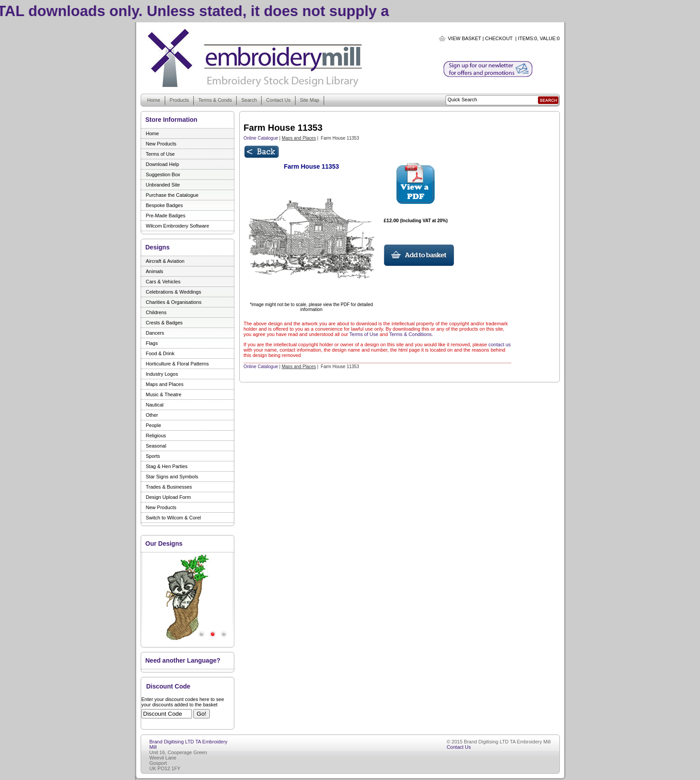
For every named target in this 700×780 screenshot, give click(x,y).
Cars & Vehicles (163, 282)
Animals (155, 271)
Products (179, 100)
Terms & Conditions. (411, 334)
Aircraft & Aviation (165, 261)
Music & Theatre (164, 394)
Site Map (310, 100)
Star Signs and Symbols (172, 477)
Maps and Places (165, 384)
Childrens (156, 312)
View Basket (464, 38)
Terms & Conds (215, 100)
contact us (500, 344)
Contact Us (278, 100)
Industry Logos (162, 374)
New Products (161, 144)
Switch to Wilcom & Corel (173, 518)
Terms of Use (160, 154)
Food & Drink (160, 353)
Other (152, 415)
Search (249, 100)
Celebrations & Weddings (174, 292)
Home (154, 100)
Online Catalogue (261, 138)
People (154, 425)
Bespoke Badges (165, 205)
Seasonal (156, 446)
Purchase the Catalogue (172, 195)
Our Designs (164, 544)
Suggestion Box (163, 174)
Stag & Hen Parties (167, 466)
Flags (152, 343)
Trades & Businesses (169, 487)
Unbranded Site (163, 185)
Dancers (155, 333)
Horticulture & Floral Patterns (177, 364)
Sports (153, 456)
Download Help (163, 164)
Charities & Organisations (174, 302)
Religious (156, 436)
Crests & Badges (165, 323)
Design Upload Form (169, 497)
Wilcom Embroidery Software (178, 226)
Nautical (155, 405)
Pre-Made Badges (166, 216)
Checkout (499, 38)
